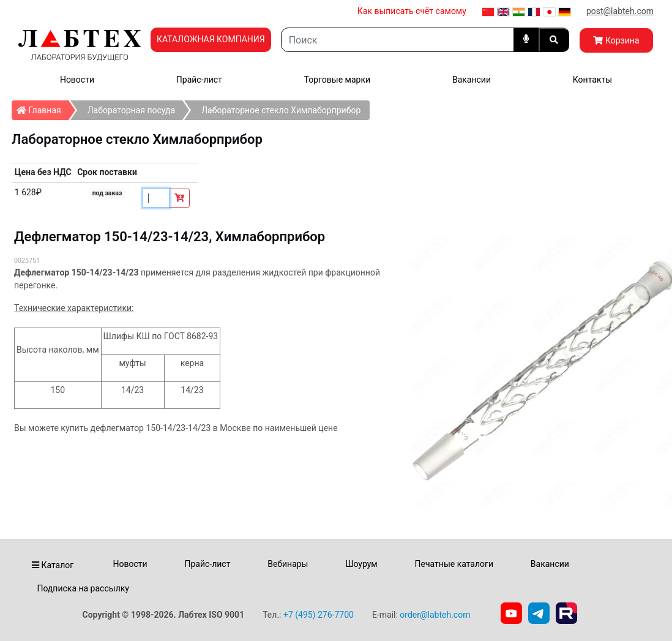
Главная (43, 108)
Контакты (592, 80)
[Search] (398, 40)
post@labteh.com (620, 11)
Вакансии (472, 80)
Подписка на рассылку (83, 588)
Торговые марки (338, 80)
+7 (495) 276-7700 (319, 615)
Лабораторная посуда (131, 110)
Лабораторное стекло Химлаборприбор (281, 110)
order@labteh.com (435, 615)
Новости (77, 80)
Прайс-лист (199, 80)
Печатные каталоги (454, 564)
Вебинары (288, 564)
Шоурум (361, 564)
